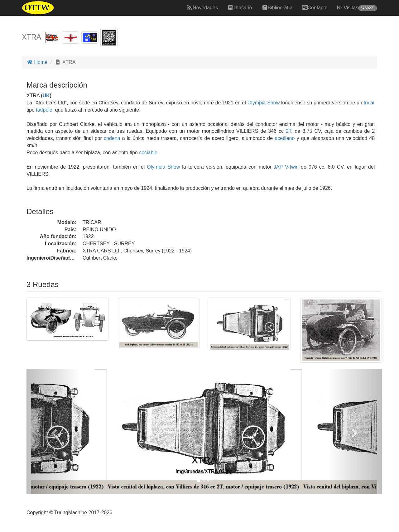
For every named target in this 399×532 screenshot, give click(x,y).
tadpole (44, 110)
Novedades (202, 8)
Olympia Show (264, 103)
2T (288, 131)
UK (46, 96)
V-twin (292, 167)
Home (37, 62)
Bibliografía (277, 8)
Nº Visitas (357, 8)
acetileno (285, 138)
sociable (148, 153)
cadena (112, 138)
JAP (277, 167)
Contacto (315, 8)
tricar (369, 103)
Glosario (240, 8)
